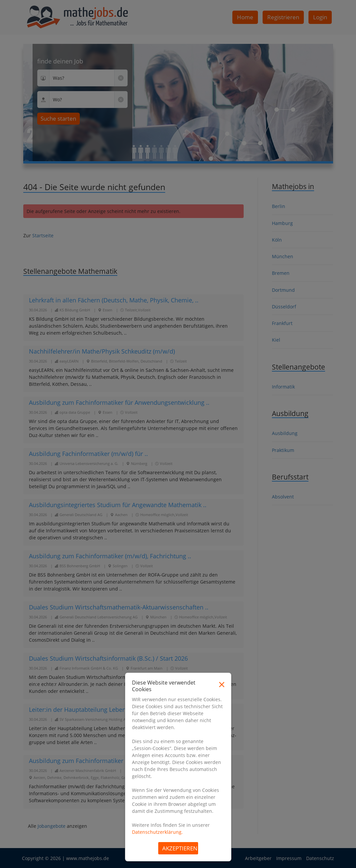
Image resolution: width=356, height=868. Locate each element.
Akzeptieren (180, 848)
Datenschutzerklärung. (157, 832)
